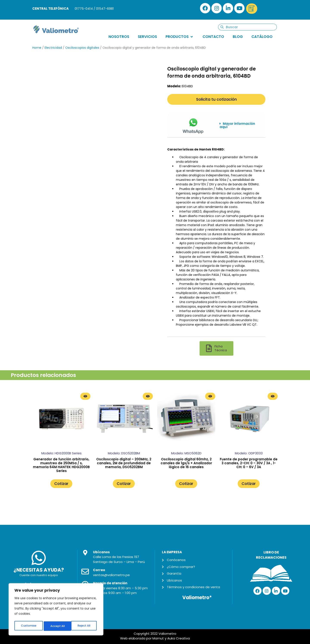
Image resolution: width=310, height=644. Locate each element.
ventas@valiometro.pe (111, 575)
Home (37, 48)
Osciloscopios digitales (82, 48)
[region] (56, 610)
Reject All (56, 626)
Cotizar (61, 484)
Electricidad (53, 48)
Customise (28, 626)
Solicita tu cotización (216, 99)
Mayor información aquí (237, 125)
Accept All (84, 626)
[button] (239, 125)
